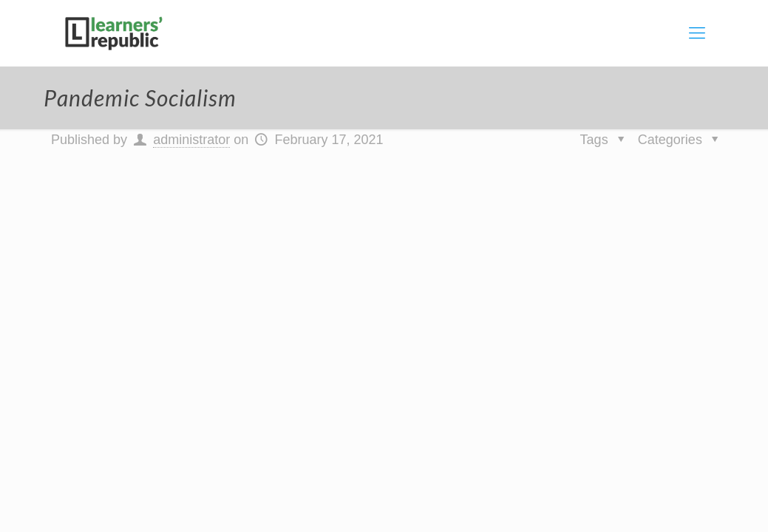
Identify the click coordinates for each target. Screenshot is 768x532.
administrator (191, 140)
